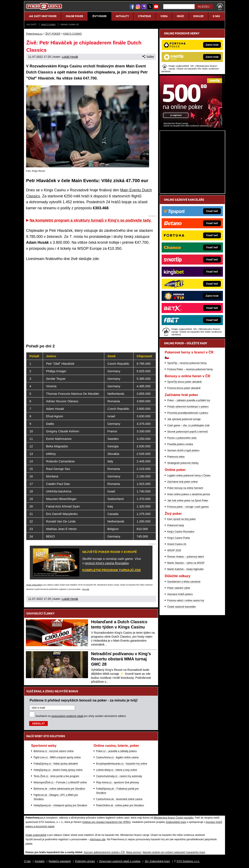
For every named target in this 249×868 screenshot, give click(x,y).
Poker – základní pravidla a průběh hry (189, 400)
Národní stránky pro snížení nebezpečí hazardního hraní (174, 852)
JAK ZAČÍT (31, 25)
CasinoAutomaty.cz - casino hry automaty (119, 776)
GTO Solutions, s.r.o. (188, 861)
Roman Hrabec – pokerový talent (185, 557)
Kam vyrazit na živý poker (182, 519)
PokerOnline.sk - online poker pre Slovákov (120, 805)
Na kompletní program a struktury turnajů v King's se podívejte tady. (91, 220)
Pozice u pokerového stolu (182, 438)
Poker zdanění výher (179, 588)
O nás (27, 861)
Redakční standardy (60, 861)
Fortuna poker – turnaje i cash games (188, 507)
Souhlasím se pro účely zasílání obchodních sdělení (81, 716)
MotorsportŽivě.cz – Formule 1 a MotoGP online (60, 782)
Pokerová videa (176, 457)
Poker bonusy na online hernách (185, 488)
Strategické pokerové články (183, 463)
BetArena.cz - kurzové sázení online (54, 751)
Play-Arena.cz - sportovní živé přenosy (118, 782)
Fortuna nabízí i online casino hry (186, 601)
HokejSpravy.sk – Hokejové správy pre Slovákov (60, 805)
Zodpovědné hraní (176, 822)
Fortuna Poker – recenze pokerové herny (190, 369)
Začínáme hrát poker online (182, 482)
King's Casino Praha (179, 538)
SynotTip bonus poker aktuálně (184, 382)
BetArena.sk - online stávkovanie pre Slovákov (59, 789)
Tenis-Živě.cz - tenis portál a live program (56, 776)
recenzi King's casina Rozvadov (107, 563)
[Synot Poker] (191, 127)
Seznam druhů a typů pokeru (183, 450)
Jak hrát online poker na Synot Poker (188, 501)
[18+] (220, 6)
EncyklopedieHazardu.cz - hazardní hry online (122, 764)
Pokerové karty (176, 525)
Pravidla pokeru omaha (180, 444)
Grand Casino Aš (70, 25)
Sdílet (148, 57)
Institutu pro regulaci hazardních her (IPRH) (106, 822)
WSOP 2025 (174, 550)
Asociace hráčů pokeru (180, 594)
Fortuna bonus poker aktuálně (184, 388)
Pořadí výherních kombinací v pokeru (188, 407)
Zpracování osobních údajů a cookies (120, 861)
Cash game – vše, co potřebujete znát (188, 425)
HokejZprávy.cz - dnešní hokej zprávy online (58, 770)
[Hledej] (179, 7)
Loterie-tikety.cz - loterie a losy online (117, 770)
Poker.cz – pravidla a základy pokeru (116, 751)
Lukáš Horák (70, 57)
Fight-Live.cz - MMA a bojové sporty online (57, 757)
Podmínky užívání (85, 861)
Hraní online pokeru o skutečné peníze (189, 494)
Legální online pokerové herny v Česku (189, 476)
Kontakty (40, 861)
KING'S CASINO (48, 25)
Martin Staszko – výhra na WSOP (186, 563)
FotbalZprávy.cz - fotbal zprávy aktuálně (56, 764)
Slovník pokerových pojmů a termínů (187, 432)
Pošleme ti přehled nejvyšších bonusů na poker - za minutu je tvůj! (84, 700)
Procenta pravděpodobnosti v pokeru (188, 413)
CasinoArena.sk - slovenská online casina (119, 799)
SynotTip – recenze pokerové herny (187, 363)
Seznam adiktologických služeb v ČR (104, 852)
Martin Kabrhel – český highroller (185, 569)
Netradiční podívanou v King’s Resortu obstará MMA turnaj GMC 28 (121, 659)
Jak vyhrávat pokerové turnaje (184, 419)
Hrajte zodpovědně (34, 585)
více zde (86, 589)
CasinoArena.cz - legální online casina (117, 757)
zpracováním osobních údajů (67, 716)
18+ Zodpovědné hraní (157, 861)
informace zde (97, 839)
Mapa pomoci (134, 852)
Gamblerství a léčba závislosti (184, 582)
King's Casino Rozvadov (181, 532)
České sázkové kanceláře (182, 607)
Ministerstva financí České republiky (174, 818)
